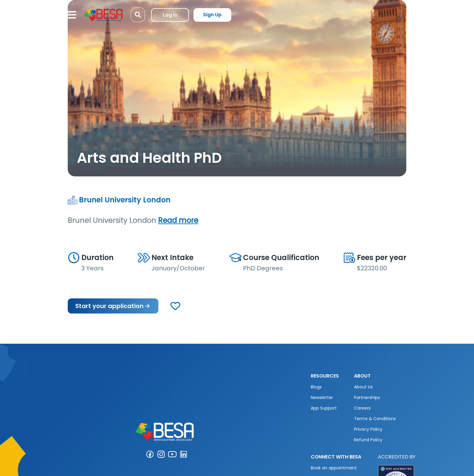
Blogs (316, 387)
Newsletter (322, 397)
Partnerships (367, 397)
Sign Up (212, 15)
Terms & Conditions (375, 419)
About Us (363, 387)
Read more (178, 220)
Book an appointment (334, 468)
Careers (362, 408)
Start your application (113, 306)
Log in (170, 15)
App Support (324, 408)
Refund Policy (368, 440)
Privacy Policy (368, 429)
